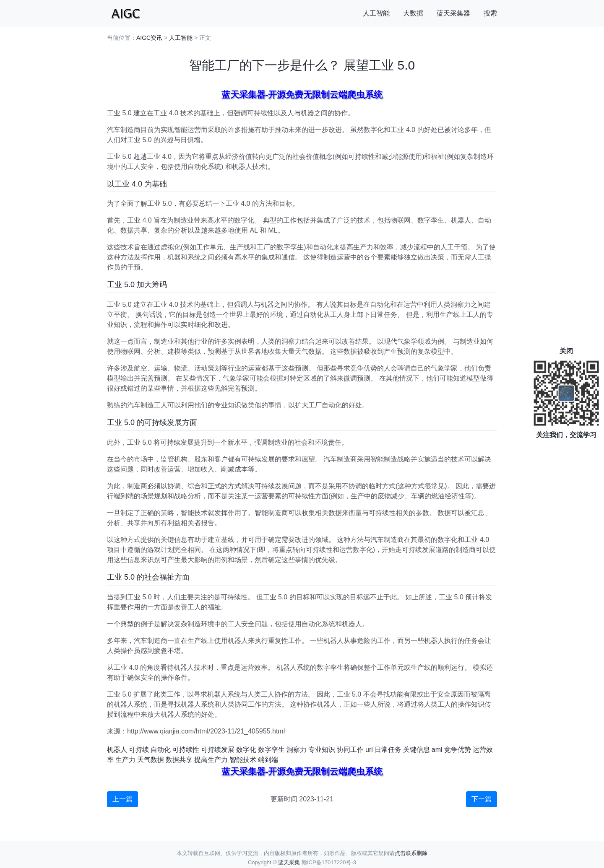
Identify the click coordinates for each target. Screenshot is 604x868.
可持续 (139, 750)
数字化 (246, 750)
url (369, 750)
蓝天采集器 (453, 13)
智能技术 (243, 760)
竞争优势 (458, 750)
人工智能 (376, 13)
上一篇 (122, 799)
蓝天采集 (289, 862)
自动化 (161, 750)
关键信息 (417, 750)
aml (437, 750)
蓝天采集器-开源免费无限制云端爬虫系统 (302, 95)
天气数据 (151, 760)
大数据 (413, 13)
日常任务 (388, 750)
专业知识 (322, 750)
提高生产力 (211, 760)
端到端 (268, 760)
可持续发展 (218, 750)
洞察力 (297, 750)
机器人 (117, 750)
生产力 (125, 760)
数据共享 (179, 760)
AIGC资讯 (149, 38)
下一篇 (482, 799)
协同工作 (350, 750)
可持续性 (186, 750)
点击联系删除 (411, 853)
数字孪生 (271, 750)
